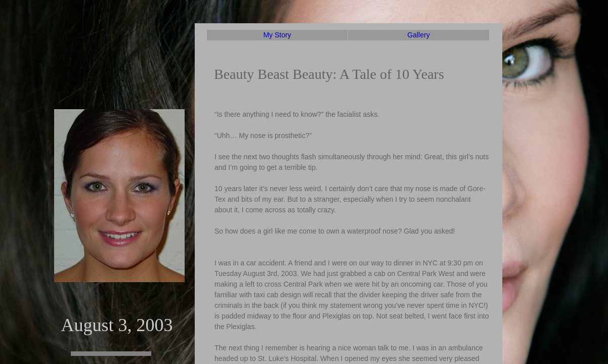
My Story (277, 35)
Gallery (418, 35)
